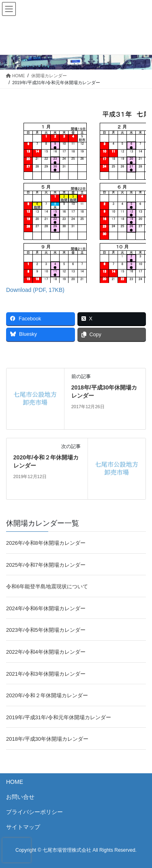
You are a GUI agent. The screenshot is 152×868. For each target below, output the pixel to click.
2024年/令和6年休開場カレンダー (46, 608)
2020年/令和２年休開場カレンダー (47, 695)
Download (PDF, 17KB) (35, 290)
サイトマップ (23, 827)
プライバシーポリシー (34, 812)
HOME (15, 782)
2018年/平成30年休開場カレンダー (47, 739)
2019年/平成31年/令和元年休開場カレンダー (59, 717)
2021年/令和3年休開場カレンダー (46, 674)
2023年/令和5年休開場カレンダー (46, 630)
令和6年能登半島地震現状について (47, 586)
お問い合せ (20, 797)
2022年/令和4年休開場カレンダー (46, 652)
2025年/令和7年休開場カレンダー (46, 565)
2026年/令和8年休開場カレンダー (46, 543)
